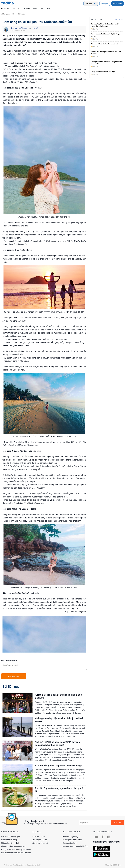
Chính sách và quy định (10, 843)
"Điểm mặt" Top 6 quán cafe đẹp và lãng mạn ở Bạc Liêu (58, 696)
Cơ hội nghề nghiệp (39, 840)
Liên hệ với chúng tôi (40, 843)
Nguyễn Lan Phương (19, 28)
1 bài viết (35, 28)
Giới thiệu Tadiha (38, 837)
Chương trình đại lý (70, 843)
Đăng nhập (118, 3)
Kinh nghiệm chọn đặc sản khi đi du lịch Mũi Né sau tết (59, 720)
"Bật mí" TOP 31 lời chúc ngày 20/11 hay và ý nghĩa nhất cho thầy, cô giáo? (58, 743)
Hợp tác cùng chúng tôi (71, 837)
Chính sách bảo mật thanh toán (13, 846)
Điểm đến (95, 29)
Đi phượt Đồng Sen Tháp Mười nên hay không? (58, 766)
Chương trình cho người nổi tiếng (75, 846)
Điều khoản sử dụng (9, 840)
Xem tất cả (119, 19)
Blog (48, 8)
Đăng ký (105, 4)
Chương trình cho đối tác (72, 840)
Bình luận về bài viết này (9, 660)
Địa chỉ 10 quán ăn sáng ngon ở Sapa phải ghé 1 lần (59, 790)
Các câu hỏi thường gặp (10, 837)
